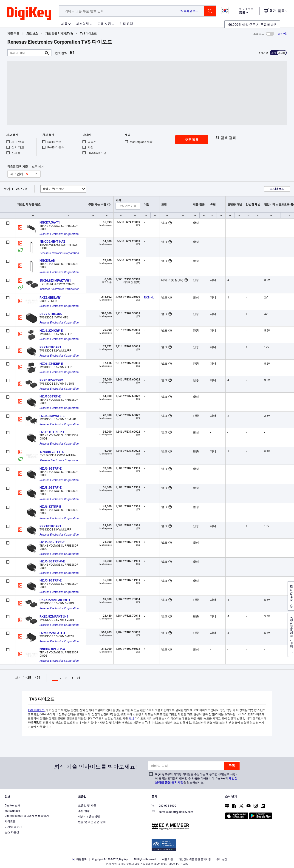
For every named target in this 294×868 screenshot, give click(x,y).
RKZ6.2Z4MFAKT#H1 (55, 600)
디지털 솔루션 (13, 827)
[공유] (282, 34)
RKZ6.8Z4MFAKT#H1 (56, 281)
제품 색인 (13, 34)
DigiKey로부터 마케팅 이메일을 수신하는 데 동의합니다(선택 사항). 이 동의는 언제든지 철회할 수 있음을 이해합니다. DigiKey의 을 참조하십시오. (196, 778)
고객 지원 (104, 24)
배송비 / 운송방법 (89, 817)
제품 (64, 24)
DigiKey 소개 (12, 806)
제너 (131, 718)
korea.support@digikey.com (172, 812)
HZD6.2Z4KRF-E (51, 364)
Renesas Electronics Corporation (59, 234)
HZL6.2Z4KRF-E (51, 331)
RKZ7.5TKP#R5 (51, 314)
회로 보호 (32, 34)
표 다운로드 (277, 189)
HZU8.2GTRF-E (51, 488)
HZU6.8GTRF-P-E (52, 561)
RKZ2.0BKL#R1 (51, 298)
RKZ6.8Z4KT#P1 (52, 380)
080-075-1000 (164, 806)
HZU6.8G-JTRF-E (52, 542)
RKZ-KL (149, 297)
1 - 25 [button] (16, 189)
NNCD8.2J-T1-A (52, 452)
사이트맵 (10, 821)
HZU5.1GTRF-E (51, 580)
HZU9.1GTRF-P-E (52, 432)
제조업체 (82, 24)
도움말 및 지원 (87, 806)
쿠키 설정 (222, 859)
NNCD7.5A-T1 (50, 222)
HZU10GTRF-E (50, 396)
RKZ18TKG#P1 (50, 526)
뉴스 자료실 (12, 832)
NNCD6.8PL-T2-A (52, 649)
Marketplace (12, 811)
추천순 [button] (53, 189)
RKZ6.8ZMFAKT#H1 (54, 616)
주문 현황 (84, 811)
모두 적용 (192, 140)
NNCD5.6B (47, 261)
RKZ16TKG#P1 (50, 347)
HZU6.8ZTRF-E (50, 507)
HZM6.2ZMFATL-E (53, 633)
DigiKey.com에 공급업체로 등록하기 (27, 816)
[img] (29, 14)
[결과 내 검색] (26, 53)
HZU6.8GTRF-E (51, 468)
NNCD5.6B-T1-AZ (52, 241)
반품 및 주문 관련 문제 (92, 822)
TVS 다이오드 (88, 34)
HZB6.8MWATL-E (52, 416)
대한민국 (79, 859)
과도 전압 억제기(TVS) (59, 34)
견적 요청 (126, 24)
